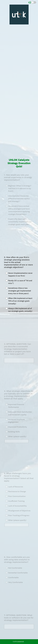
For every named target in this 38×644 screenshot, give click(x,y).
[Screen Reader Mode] (32, 2)
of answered (18, 642)
